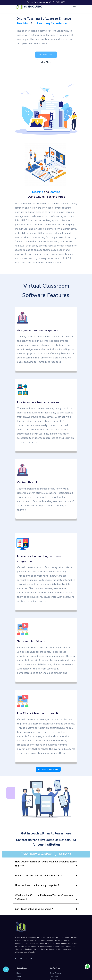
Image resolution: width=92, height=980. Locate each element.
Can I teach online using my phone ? (34, 909)
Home (19, 973)
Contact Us (54, 977)
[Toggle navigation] (74, 7)
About (19, 977)
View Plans (46, 62)
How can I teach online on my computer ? (37, 885)
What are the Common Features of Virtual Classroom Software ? (44, 897)
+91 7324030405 (46, 2)
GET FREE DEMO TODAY (48, 769)
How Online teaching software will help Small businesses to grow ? (46, 864)
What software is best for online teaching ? (38, 876)
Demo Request (56, 973)
